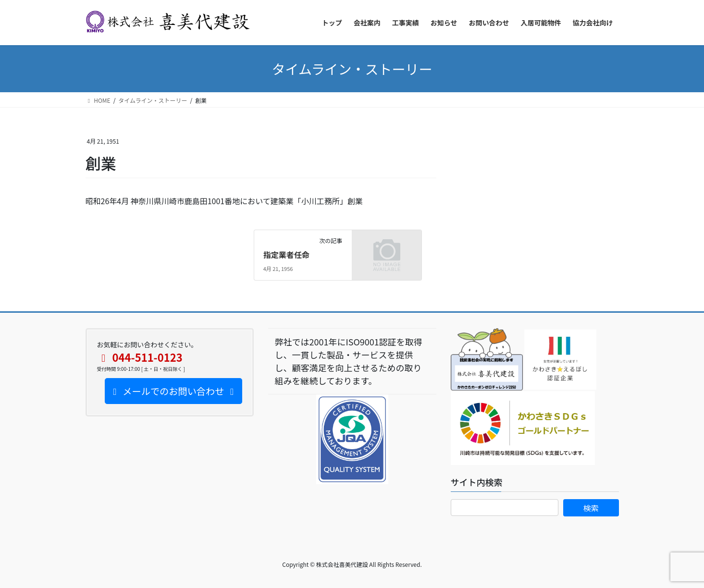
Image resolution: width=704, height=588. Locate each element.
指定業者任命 (286, 255)
